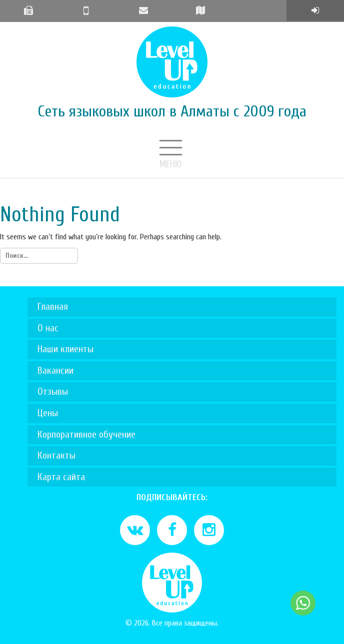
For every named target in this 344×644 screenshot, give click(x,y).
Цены (48, 413)
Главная (53, 307)
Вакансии (55, 370)
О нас (48, 328)
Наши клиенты (65, 349)
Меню (172, 149)
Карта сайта (61, 477)
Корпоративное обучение (86, 434)
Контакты (56, 455)
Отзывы (53, 391)
